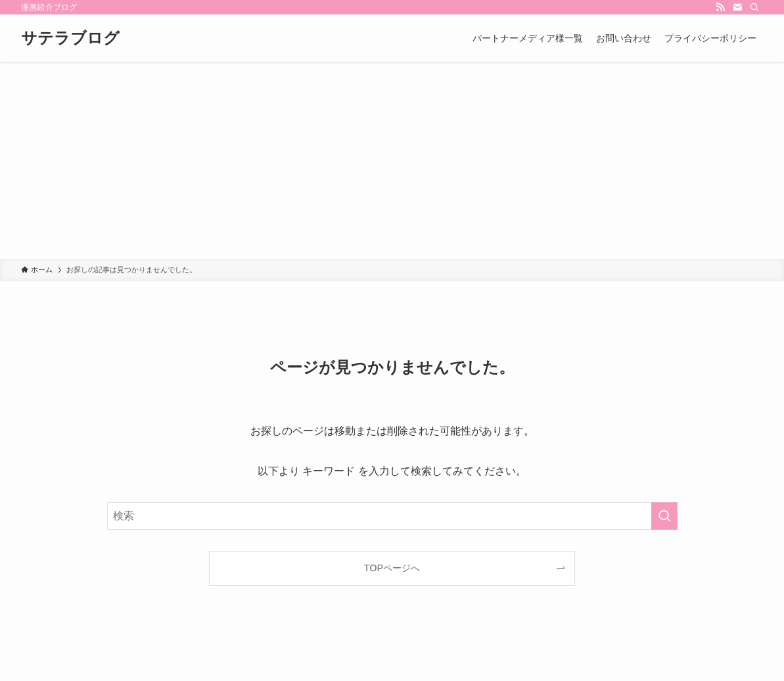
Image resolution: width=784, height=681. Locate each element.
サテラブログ (70, 38)
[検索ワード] (392, 516)
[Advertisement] (392, 160)
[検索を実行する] (664, 516)
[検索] (754, 7)
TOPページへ (392, 568)
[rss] (720, 7)
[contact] (737, 7)
